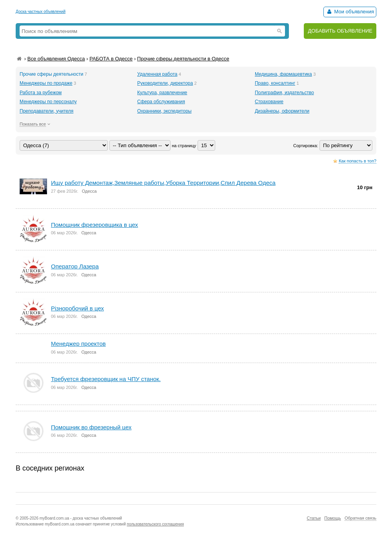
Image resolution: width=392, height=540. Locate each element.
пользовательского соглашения (156, 524)
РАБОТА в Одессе (111, 59)
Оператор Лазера (75, 266)
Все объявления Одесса (56, 59)
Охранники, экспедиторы (164, 111)
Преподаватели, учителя (46, 111)
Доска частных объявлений (41, 12)
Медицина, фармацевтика (283, 74)
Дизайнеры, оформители (282, 111)
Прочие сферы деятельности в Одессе (183, 59)
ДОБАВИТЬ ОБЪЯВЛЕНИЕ (340, 31)
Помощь (333, 518)
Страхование (269, 102)
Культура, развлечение (162, 93)
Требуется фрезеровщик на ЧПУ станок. (106, 379)
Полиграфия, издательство (284, 93)
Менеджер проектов (78, 344)
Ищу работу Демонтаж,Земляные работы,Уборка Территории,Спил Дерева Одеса (163, 183)
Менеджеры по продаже (46, 83)
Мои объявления (350, 12)
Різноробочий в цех (77, 308)
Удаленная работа (157, 74)
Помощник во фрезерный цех (91, 427)
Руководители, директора (165, 83)
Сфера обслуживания (161, 102)
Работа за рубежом (41, 93)
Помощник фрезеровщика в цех (94, 225)
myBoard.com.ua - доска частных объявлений (81, 518)
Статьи (314, 518)
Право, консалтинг (275, 83)
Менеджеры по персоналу (48, 102)
